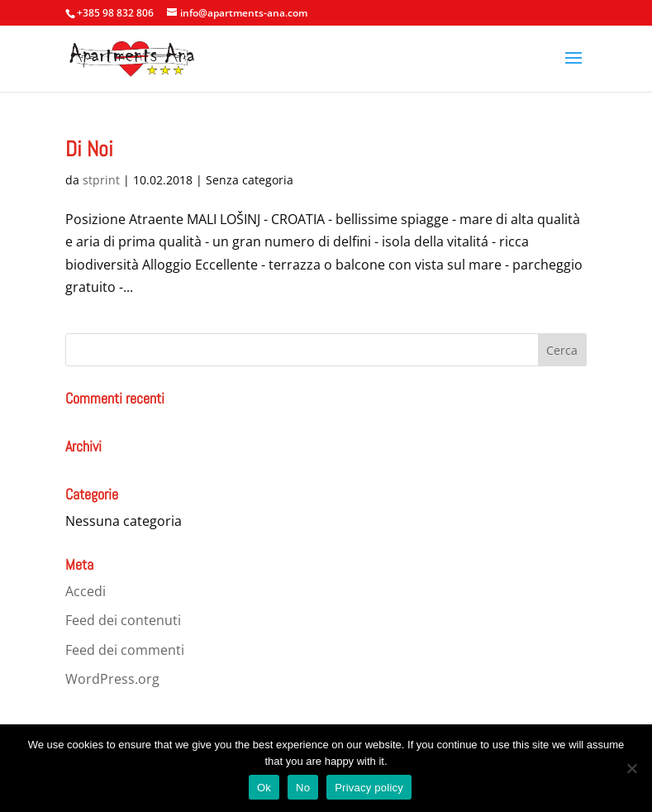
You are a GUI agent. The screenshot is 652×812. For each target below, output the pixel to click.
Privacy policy (369, 788)
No (303, 788)
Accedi (86, 591)
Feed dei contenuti (123, 620)
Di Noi (89, 149)
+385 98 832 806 (115, 13)
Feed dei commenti (125, 650)
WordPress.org (112, 679)
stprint (101, 180)
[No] (631, 768)
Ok (264, 788)
